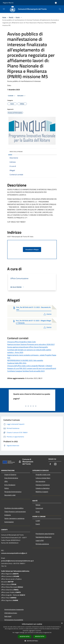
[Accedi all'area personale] (56, 3)
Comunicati (39, 508)
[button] (32, 641)
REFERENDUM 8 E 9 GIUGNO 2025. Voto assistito (25, 360)
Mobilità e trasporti (42, 492)
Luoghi (38, 521)
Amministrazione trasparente (14, 609)
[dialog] (32, 633)
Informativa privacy (11, 613)
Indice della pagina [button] (16, 152)
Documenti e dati (10, 495)
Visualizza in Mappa (32, 249)
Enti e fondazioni (10, 485)
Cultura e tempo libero (43, 478)
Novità (11, 17)
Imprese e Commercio (43, 485)
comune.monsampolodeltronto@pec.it (14, 553)
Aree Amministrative (11, 478)
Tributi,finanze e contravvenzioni (15, 512)
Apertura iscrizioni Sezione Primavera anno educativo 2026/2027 (31, 344)
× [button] (62, 623)
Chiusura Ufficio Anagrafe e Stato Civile (21, 342)
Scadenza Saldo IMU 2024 (17, 363)
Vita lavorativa (40, 481)
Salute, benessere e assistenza (14, 518)
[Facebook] (50, 464)
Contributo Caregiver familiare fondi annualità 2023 (26, 371)
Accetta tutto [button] (25, 637)
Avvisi (18, 17)
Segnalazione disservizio (44, 537)
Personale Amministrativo (13, 492)
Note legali (8, 616)
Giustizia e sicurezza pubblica (14, 508)
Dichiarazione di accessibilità (14, 620)
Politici (7, 488)
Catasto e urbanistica (43, 488)
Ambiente (8, 515)
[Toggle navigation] (4, 9)
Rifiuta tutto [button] (40, 636)
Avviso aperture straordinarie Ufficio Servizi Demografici (28, 347)
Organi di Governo (10, 475)
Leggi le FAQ (40, 540)
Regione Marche (8, 3)
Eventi (38, 524)
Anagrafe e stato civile (43, 475)
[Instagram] (55, 464)
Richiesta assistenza (42, 544)
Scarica (47, 314)
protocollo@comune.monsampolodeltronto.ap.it (17, 561)
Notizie (38, 505)
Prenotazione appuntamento (45, 534)
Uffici (6, 481)
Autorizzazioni (9, 522)
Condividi (12, 96)
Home (4, 17)
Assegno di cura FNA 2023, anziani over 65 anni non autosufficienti (32, 368)
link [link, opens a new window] (50, 633)
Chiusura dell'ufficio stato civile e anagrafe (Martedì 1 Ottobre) (30, 366)
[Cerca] (60, 9)
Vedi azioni (22, 96)
